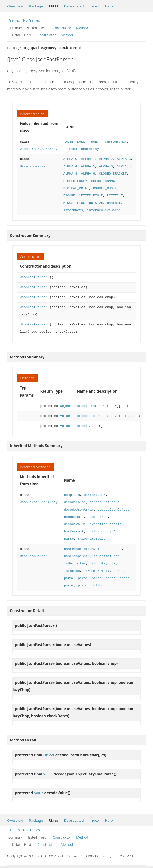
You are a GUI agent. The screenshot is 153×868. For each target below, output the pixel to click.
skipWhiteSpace (92, 539)
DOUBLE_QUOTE (105, 188)
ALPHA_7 (124, 166)
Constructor (62, 28)
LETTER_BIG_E (91, 196)
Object (66, 406)
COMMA (110, 181)
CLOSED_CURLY (75, 181)
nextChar (114, 532)
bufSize (96, 203)
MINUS (68, 203)
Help (109, 6)
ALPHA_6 (106, 166)
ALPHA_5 (88, 166)
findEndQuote (109, 549)
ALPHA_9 (88, 174)
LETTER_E (115, 196)
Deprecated (74, 6)
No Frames (32, 20)
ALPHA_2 (106, 159)
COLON (96, 181)
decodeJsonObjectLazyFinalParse (107, 416)
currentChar (95, 495)
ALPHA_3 (124, 159)
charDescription (79, 549)
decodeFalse (75, 502)
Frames (14, 20)
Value (65, 416)
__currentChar (114, 142)
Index (94, 6)
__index (70, 149)
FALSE (68, 142)
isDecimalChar (107, 556)
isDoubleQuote (103, 563)
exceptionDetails (106, 524)
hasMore (95, 532)
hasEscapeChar (77, 556)
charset (114, 203)
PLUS (81, 203)
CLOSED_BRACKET (113, 174)
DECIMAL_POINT (76, 188)
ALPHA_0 (70, 159)
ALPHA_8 (70, 174)
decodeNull (74, 517)
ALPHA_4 (70, 166)
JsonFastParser (34, 277)
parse (69, 539)
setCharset (102, 585)
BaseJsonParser (34, 166)
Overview (15, 6)
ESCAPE (69, 196)
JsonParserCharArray (39, 149)
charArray (90, 149)
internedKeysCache (104, 210)
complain (72, 495)
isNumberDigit (97, 571)
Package (36, 6)
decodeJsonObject (113, 510)
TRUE (93, 142)
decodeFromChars (92, 406)
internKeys (73, 210)
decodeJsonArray (79, 510)
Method (82, 28)
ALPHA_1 (88, 159)
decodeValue (88, 426)
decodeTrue (98, 517)
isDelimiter (75, 563)
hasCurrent (74, 532)
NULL (81, 142)
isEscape (72, 571)
